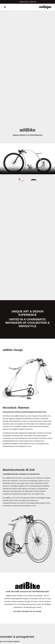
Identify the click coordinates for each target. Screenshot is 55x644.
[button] (5, 7)
